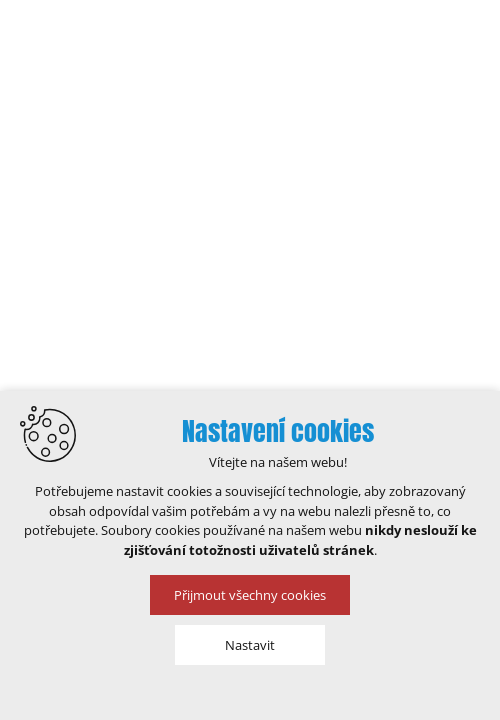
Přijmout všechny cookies (250, 595)
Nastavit (250, 645)
